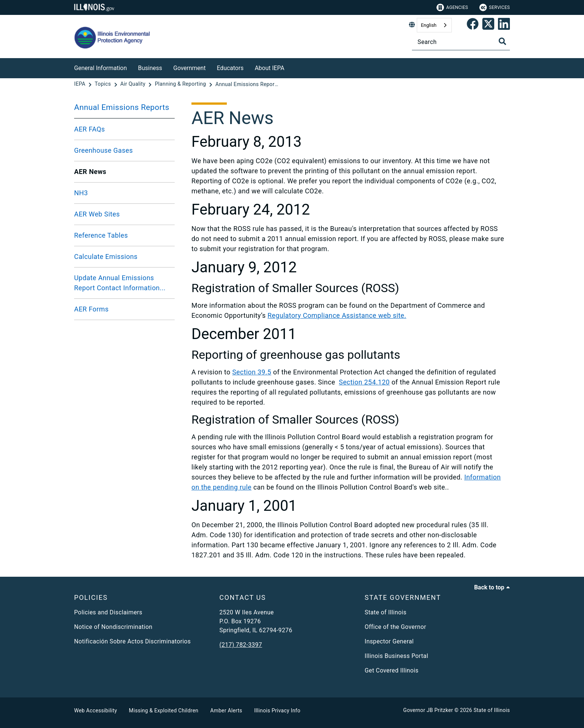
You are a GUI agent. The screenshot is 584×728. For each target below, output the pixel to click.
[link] (473, 25)
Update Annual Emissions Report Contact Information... (120, 283)
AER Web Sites (97, 214)
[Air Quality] (134, 84)
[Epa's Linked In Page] (504, 25)
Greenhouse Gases (104, 150)
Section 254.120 (364, 382)
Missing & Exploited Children (164, 710)
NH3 (81, 193)
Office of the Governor (395, 627)
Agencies (452, 7)
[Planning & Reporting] (181, 84)
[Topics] (103, 84)
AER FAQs (90, 129)
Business (150, 68)
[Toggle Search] (502, 41)
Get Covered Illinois (392, 670)
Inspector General (389, 641)
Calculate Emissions (106, 257)
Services (495, 7)
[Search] (461, 42)
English (429, 25)
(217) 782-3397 (241, 645)
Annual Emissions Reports (122, 107)
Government (189, 68)
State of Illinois (385, 612)
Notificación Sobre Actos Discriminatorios (132, 641)
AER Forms (91, 309)
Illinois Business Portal (396, 656)
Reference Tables (101, 235)
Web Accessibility (96, 710)
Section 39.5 (252, 372)
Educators (230, 68)
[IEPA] (80, 84)
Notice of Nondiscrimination (113, 627)
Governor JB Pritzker (428, 710)
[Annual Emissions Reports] (247, 84)
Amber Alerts (226, 710)
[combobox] (434, 25)
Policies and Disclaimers (108, 612)
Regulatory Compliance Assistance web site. (337, 315)
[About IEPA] (290, 67)
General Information (101, 68)
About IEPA (269, 68)
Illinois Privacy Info (277, 710)
